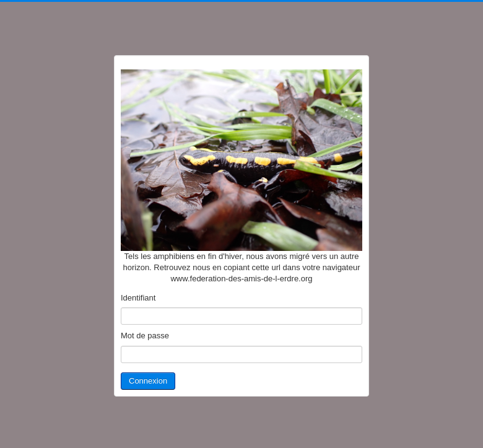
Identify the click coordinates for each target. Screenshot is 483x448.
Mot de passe (145, 336)
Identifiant (138, 298)
